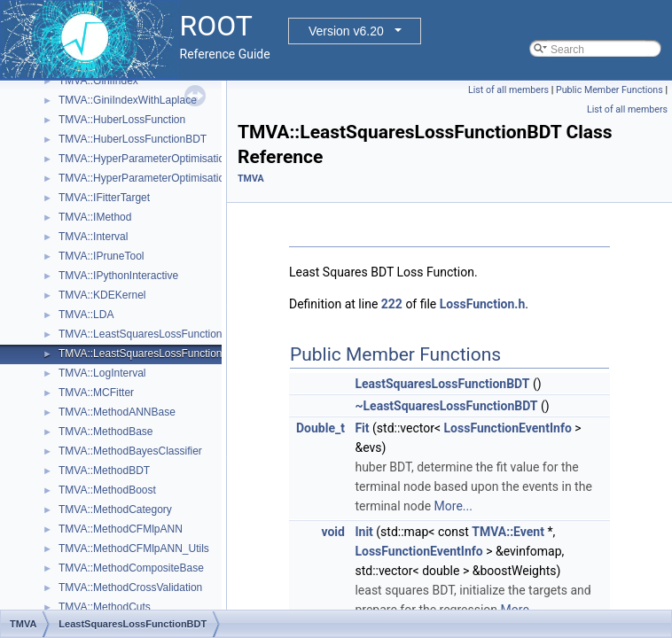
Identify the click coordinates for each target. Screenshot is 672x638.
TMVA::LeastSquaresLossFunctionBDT (151, 354)
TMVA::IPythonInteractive (118, 276)
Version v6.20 (346, 31)
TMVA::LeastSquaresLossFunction (141, 334)
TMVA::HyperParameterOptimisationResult (160, 178)
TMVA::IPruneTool (101, 256)
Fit (362, 428)
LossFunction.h (482, 304)
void (332, 532)
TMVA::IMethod (95, 217)
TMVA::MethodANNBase (117, 412)
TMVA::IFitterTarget (104, 198)
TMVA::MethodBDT (104, 471)
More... (453, 506)
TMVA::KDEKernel (102, 295)
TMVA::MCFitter (96, 393)
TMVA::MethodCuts (105, 607)
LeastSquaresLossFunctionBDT (442, 384)
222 (392, 304)
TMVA (251, 179)
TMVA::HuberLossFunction (122, 120)
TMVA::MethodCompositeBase (131, 568)
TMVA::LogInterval (102, 373)
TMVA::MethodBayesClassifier (130, 451)
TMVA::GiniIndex (98, 81)
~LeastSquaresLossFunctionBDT (446, 406)
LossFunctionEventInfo (508, 428)
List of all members (508, 90)
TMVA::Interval (93, 237)
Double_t (320, 428)
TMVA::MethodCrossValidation (130, 587)
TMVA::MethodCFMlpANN (121, 529)
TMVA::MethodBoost (107, 490)
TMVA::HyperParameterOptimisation (145, 159)
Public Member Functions (609, 90)
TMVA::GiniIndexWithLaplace (128, 100)
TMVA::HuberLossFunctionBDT (133, 139)
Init (363, 532)
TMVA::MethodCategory (115, 510)
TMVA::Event (508, 532)
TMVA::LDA (86, 315)
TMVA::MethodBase (106, 432)
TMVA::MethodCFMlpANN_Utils (134, 549)
